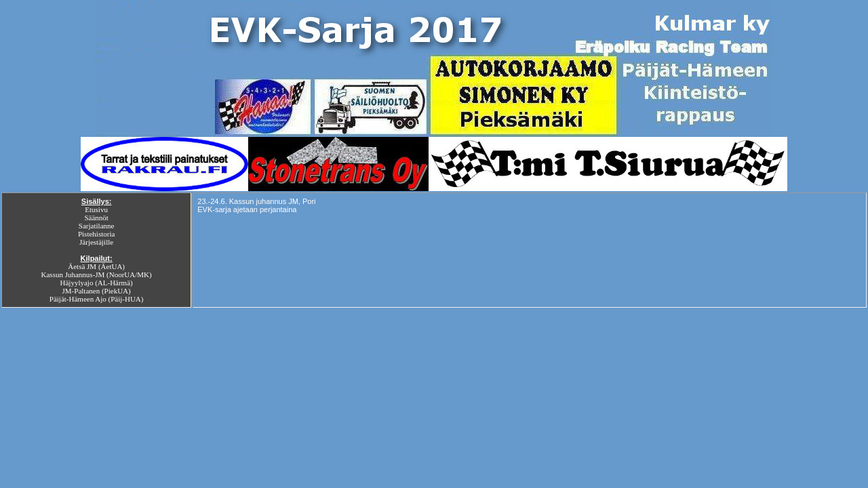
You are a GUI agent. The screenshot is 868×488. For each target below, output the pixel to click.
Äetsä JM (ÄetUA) (96, 266)
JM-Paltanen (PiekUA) (97, 291)
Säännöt (96, 218)
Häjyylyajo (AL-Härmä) (97, 283)
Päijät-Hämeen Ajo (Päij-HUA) (97, 299)
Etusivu (96, 209)
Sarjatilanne (97, 226)
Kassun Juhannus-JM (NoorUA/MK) (97, 274)
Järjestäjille (96, 242)
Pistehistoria (96, 234)
